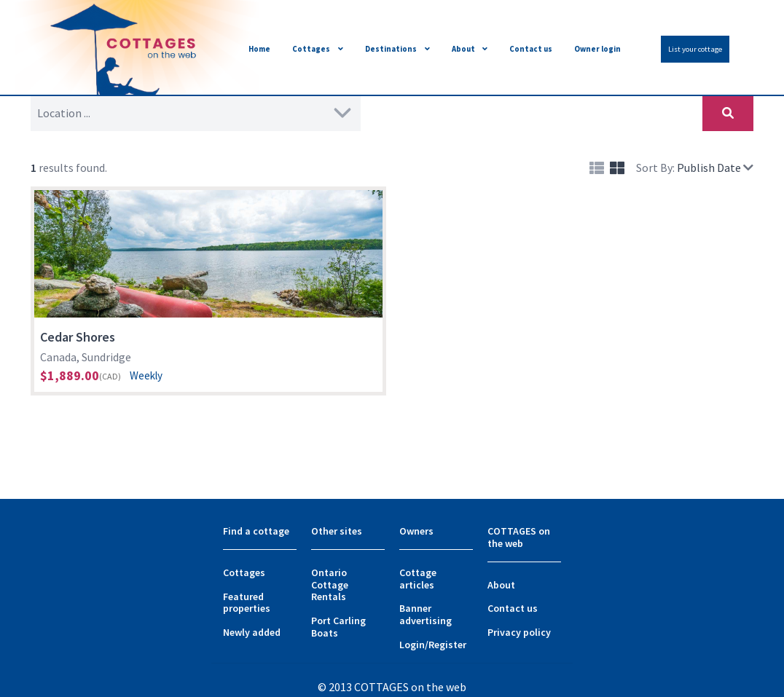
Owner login (597, 49)
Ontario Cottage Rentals (330, 585)
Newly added (252, 632)
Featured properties (247, 603)
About (463, 49)
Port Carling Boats (338, 627)
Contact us (531, 49)
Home (259, 49)
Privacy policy (519, 632)
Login (412, 645)
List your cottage (695, 49)
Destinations (391, 49)
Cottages (311, 49)
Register (447, 645)
